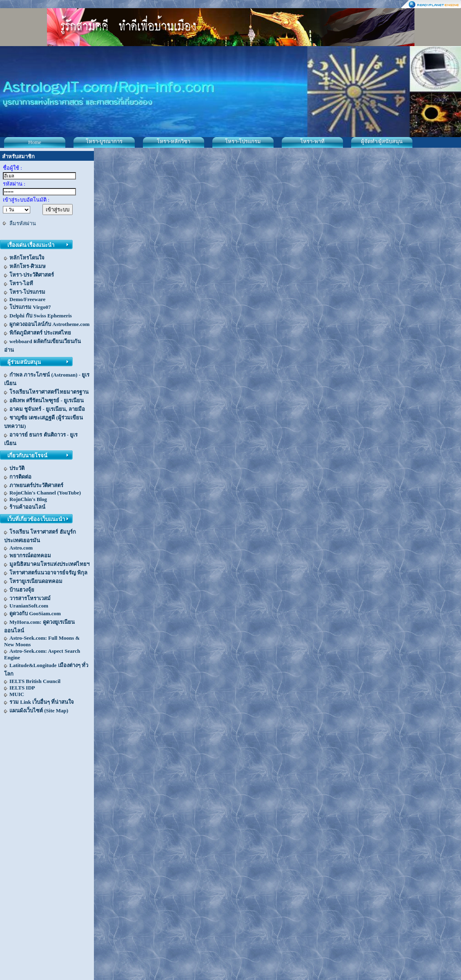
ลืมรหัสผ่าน (23, 223)
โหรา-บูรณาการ (104, 141)
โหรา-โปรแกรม (243, 141)
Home (35, 142)
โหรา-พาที (312, 141)
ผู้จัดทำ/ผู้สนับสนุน (382, 141)
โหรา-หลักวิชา (174, 141)
